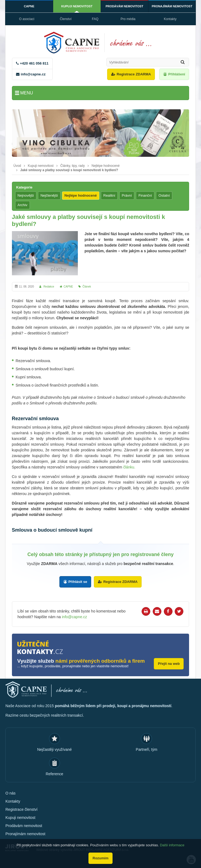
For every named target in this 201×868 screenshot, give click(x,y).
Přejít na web (169, 663)
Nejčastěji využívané (55, 749)
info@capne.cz (33, 74)
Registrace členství (21, 809)
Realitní (109, 195)
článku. (129, 467)
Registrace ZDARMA (134, 74)
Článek (87, 287)
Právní (127, 195)
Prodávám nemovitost (125, 6)
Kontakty (170, 19)
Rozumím (100, 858)
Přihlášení (177, 74)
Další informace (172, 845)
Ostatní (164, 195)
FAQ (95, 19)
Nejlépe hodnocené (106, 166)
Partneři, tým (147, 749)
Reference (54, 774)
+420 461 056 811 (34, 63)
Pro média (128, 19)
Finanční (145, 195)
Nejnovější (26, 195)
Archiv (23, 205)
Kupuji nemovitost (77, 6)
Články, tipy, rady (72, 166)
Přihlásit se (78, 582)
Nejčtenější (49, 195)
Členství (66, 19)
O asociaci (27, 19)
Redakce (49, 287)
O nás (10, 793)
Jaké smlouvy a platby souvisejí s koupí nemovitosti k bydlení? (69, 170)
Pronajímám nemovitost (172, 6)
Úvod (17, 166)
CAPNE (29, 6)
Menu (27, 93)
